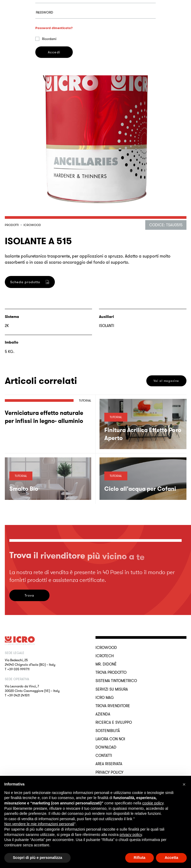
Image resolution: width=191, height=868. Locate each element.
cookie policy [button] (153, 803)
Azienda (103, 714)
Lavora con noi (110, 739)
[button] (184, 784)
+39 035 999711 (18, 669)
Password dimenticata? (54, 54)
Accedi (54, 78)
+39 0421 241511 (18, 695)
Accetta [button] (171, 858)
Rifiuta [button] (140, 858)
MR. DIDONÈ (106, 664)
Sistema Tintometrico (116, 681)
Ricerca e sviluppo (114, 722)
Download (106, 747)
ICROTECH (105, 656)
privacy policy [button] (131, 835)
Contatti (104, 756)
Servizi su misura (112, 689)
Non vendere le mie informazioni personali (39, 824)
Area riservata (109, 764)
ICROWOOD (106, 648)
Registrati (54, 339)
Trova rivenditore (113, 706)
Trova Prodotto (111, 672)
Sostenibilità (108, 731)
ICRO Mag (105, 698)
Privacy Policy (109, 772)
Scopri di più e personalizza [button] (37, 858)
